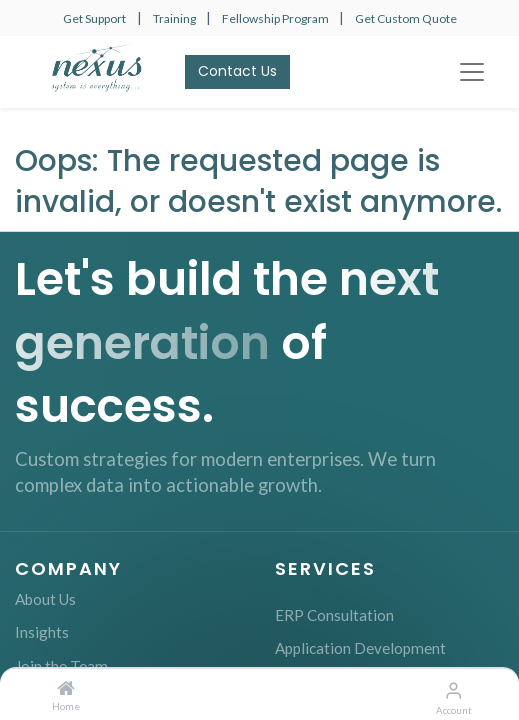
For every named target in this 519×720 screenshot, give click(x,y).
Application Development (360, 648)
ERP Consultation (334, 615)
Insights (42, 632)
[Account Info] (453, 689)
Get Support (94, 18)
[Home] (66, 688)
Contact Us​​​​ (237, 71)
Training (175, 18)
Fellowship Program (276, 18)
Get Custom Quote (406, 18)
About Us (45, 599)
